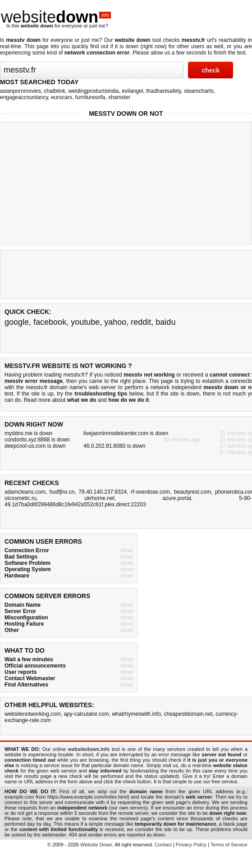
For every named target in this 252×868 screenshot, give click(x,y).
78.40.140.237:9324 (103, 492)
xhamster (119, 97)
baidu (165, 322)
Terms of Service (229, 845)
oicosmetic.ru (21, 498)
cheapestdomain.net (188, 714)
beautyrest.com (192, 492)
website (56, 17)
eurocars (62, 97)
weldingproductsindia (93, 91)
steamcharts (199, 91)
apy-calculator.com (86, 714)
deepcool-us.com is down (35, 446)
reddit (141, 322)
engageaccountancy (24, 97)
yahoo (115, 322)
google (17, 322)
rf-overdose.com (150, 492)
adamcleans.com (25, 492)
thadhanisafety (163, 91)
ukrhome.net (99, 498)
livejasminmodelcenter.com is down (126, 433)
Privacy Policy (191, 845)
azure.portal (176, 498)
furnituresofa (90, 97)
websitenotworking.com (33, 714)
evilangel (132, 91)
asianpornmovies (21, 91)
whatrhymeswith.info (136, 714)
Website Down (96, 845)
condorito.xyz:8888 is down (37, 440)
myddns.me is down (28, 433)
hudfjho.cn (62, 492)
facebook (50, 322)
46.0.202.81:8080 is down (114, 446)
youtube (85, 322)
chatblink (54, 91)
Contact (163, 845)
